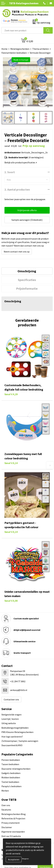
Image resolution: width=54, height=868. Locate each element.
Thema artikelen (41, 49)
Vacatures (6, 810)
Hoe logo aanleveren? (12, 737)
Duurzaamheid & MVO (12, 745)
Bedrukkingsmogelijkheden (15, 728)
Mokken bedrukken (11, 777)
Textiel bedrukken (10, 782)
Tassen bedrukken (10, 764)
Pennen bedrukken (11, 760)
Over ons (6, 805)
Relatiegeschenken (20, 49)
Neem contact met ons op (17, 252)
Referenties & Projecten (13, 818)
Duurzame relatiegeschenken (16, 769)
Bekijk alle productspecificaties (21, 162)
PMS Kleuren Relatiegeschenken (17, 732)
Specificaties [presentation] (27, 280)
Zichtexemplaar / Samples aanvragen (20, 741)
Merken (5, 791)
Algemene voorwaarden (13, 832)
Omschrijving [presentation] (27, 271)
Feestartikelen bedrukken (14, 53)
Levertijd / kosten (10, 719)
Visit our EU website (11, 836)
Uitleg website (9, 723)
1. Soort (10, 172)
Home (4, 49)
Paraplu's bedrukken (11, 786)
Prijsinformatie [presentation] (27, 289)
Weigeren (25, 859)
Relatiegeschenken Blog (14, 814)
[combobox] (22, 30)
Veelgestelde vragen (11, 715)
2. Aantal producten (17, 189)
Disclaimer (7, 827)
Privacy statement (11, 823)
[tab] (27, 271)
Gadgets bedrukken (11, 773)
